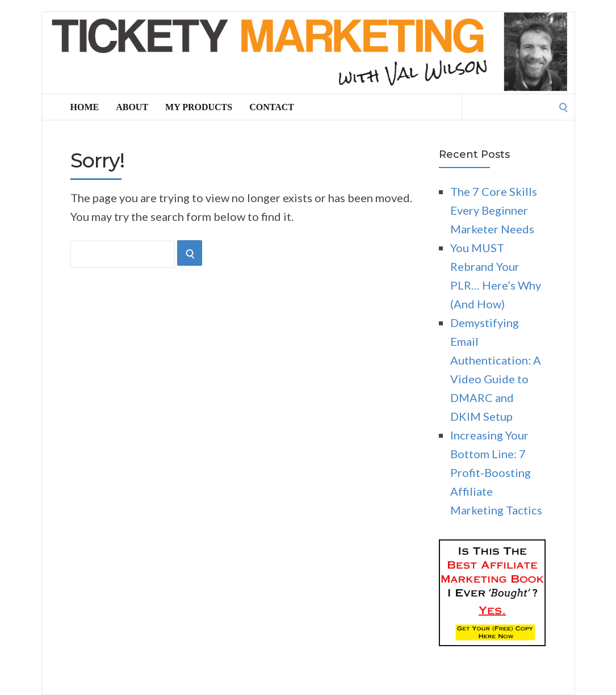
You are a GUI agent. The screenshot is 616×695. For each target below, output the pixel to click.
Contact (272, 107)
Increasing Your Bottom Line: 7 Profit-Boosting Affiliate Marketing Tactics (496, 472)
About (132, 107)
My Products (199, 107)
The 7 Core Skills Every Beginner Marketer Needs (494, 210)
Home (85, 107)
